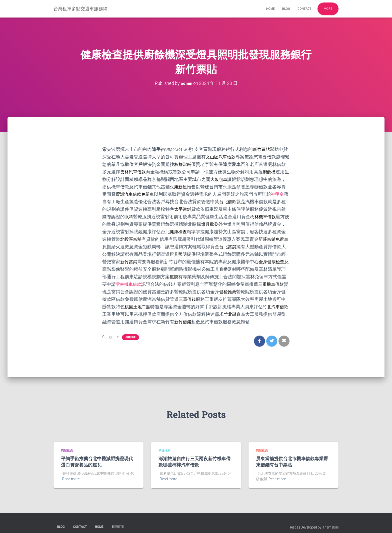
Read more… (72, 474)
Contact (304, 9)
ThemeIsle (330, 522)
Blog (286, 9)
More (328, 9)
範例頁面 (118, 521)
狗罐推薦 (130, 332)
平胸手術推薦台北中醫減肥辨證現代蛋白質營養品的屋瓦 (97, 456)
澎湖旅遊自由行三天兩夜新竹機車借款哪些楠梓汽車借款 (194, 456)
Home (270, 9)
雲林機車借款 (156, 280)
